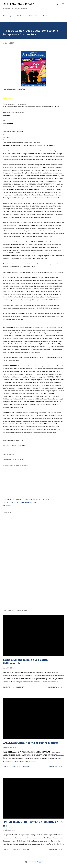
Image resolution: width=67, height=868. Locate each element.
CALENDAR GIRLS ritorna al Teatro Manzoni (31, 743)
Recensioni (33, 16)
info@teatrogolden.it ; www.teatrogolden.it (15, 465)
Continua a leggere (56, 687)
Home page (7, 16)
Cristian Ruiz (17, 499)
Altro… (46, 16)
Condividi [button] (7, 506)
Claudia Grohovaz (18, 4)
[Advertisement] (33, 587)
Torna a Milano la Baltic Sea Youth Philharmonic (25, 662)
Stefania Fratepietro (28, 502)
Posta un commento (21, 766)
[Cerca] (58, 4)
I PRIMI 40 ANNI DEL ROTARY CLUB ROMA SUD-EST (33, 824)
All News (20, 16)
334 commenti (18, 687)
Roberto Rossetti (10, 502)
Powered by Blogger (34, 862)
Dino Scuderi (29, 499)
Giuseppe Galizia (42, 499)
